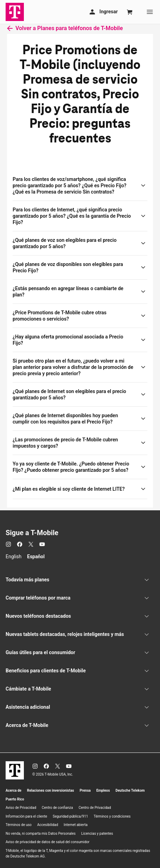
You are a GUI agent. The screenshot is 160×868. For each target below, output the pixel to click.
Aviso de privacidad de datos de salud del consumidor (48, 842)
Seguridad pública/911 (70, 816)
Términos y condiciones (112, 816)
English (14, 556)
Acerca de (14, 790)
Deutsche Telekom (130, 790)
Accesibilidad (48, 825)
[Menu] (150, 12)
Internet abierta (76, 825)
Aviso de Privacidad (21, 808)
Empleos (103, 790)
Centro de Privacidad (95, 808)
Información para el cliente (26, 816)
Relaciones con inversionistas (51, 790)
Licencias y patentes (97, 834)
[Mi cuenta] (103, 12)
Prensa (85, 790)
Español (36, 556)
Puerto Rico (15, 799)
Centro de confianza (57, 808)
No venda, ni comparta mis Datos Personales (41, 834)
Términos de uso (19, 825)
